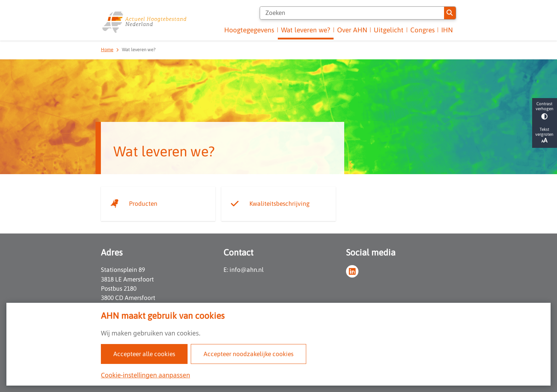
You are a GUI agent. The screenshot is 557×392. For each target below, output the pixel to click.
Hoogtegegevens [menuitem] (249, 30)
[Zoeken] (352, 13)
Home (107, 50)
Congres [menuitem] (423, 30)
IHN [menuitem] (447, 30)
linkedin (352, 271)
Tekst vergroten (545, 135)
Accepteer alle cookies (144, 354)
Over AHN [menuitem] (352, 30)
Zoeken (450, 13)
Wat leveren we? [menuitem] (306, 30)
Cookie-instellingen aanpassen (145, 375)
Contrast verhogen (545, 110)
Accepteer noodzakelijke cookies (248, 354)
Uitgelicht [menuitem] (389, 30)
